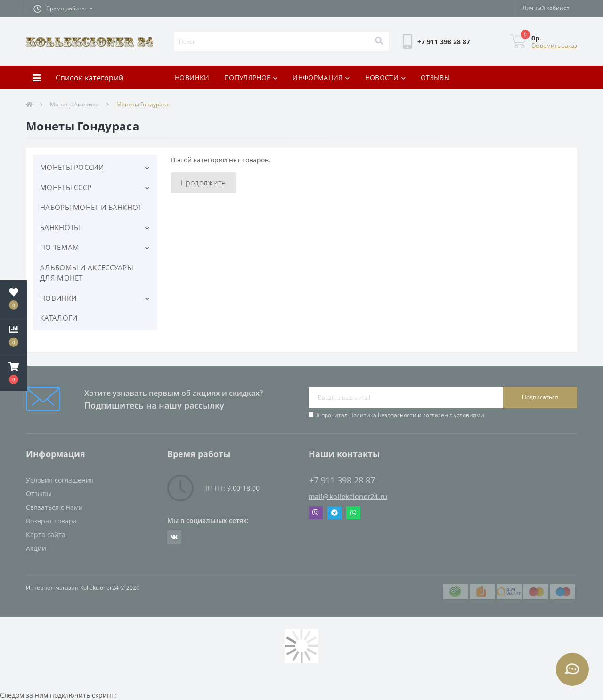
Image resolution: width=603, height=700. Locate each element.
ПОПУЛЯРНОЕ (251, 77)
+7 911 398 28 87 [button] (342, 480)
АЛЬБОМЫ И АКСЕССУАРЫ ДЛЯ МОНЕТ (87, 273)
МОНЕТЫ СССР (66, 187)
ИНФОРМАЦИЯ (321, 77)
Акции (36, 548)
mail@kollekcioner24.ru (348, 496)
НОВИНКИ (192, 77)
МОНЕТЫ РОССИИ (72, 167)
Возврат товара (51, 521)
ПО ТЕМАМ (60, 247)
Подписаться (540, 397)
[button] (63, 8)
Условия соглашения (60, 480)
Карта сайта (46, 535)
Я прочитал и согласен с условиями (400, 415)
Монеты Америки (74, 104)
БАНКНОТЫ (60, 227)
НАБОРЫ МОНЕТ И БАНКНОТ (91, 207)
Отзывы (39, 494)
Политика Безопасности (383, 415)
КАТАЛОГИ (59, 318)
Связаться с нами (54, 507)
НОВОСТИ (385, 77)
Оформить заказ (554, 45)
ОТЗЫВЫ (435, 77)
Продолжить (203, 183)
